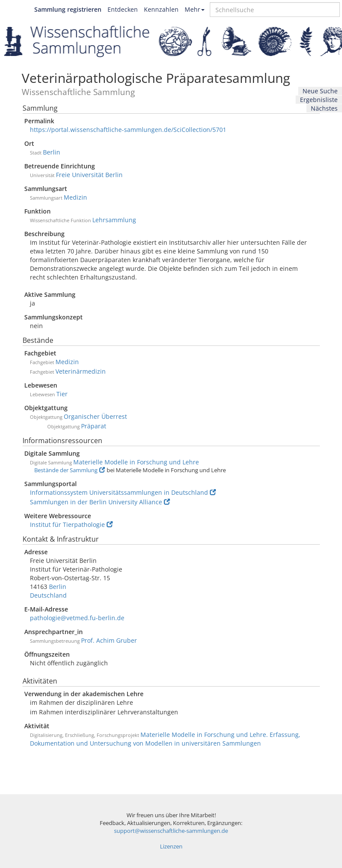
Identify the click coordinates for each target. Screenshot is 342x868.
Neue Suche (320, 91)
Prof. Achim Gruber (109, 640)
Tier (62, 394)
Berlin (52, 152)
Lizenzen (171, 847)
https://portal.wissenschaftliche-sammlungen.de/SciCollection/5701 (128, 130)
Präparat (94, 426)
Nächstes (324, 108)
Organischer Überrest (95, 416)
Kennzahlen (161, 9)
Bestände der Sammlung (70, 470)
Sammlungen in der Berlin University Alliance (100, 502)
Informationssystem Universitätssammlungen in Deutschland (123, 492)
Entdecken (123, 9)
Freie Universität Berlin (89, 175)
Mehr (195, 9)
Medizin (75, 197)
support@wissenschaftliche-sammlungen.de (171, 831)
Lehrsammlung (114, 220)
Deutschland (48, 595)
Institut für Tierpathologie (71, 524)
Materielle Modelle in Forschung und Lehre (136, 462)
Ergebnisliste (319, 100)
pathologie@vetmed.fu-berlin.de (77, 618)
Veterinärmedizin (81, 371)
